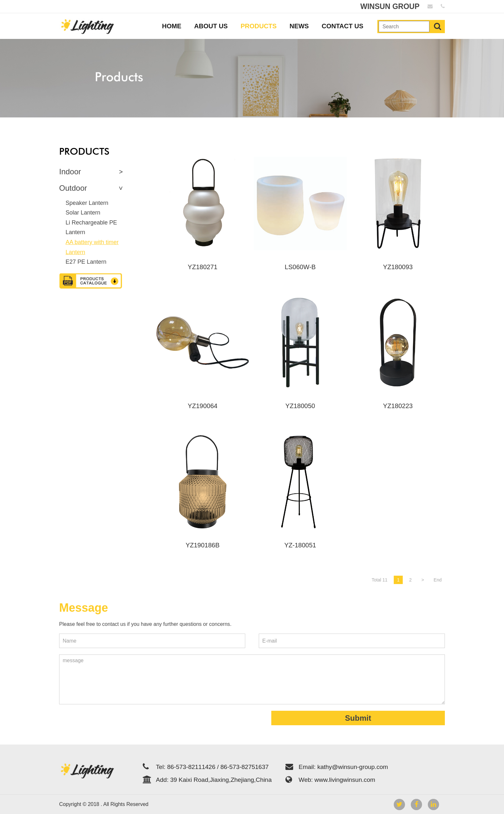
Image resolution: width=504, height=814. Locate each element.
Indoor (70, 172)
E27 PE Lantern (86, 262)
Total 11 (379, 580)
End (438, 580)
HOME (172, 26)
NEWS (299, 26)
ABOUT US (211, 26)
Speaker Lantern (87, 203)
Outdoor (73, 188)
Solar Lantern (83, 213)
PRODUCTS (258, 26)
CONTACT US (343, 26)
